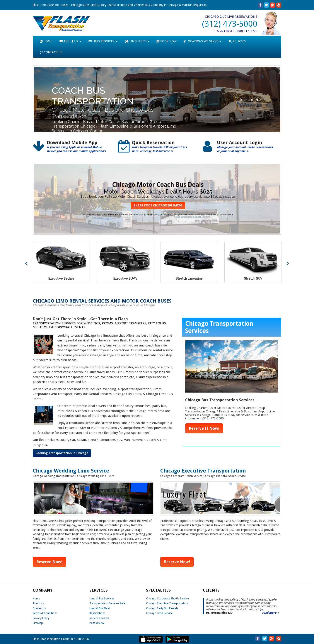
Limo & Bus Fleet (100, 608)
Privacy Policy (41, 618)
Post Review (97, 623)
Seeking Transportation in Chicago (62, 453)
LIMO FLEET (137, 41)
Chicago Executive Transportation (167, 603)
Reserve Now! (49, 562)
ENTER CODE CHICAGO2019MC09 (158, 205)
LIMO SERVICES (103, 41)
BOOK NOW (166, 41)
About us (38, 603)
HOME (46, 41)
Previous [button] (26, 264)
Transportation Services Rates (108, 603)
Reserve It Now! (204, 428)
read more (269, 613)
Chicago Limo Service (159, 613)
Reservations (97, 613)
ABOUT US (70, 41)
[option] (72, 148)
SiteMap (38, 623)
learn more (250, 100)
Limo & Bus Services (102, 598)
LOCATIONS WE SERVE (202, 41)
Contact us (39, 608)
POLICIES (237, 41)
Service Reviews (99, 618)
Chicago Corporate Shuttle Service (167, 598)
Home (36, 598)
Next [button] (288, 264)
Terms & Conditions (45, 613)
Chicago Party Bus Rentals (162, 608)
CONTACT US (51, 52)
